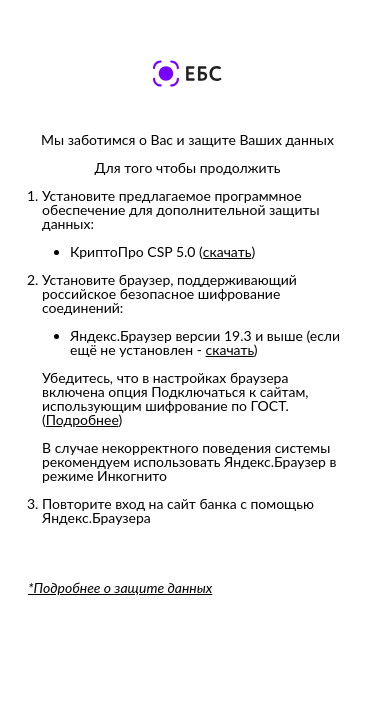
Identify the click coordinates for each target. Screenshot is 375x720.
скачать (227, 251)
